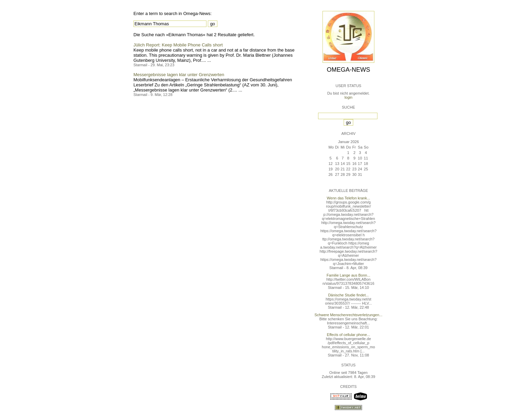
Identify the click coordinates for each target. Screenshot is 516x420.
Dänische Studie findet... (348, 295)
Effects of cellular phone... (348, 335)
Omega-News (348, 70)
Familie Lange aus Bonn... (348, 275)
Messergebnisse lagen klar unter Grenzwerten (179, 75)
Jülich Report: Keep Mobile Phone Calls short (178, 45)
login (348, 97)
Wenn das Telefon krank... (349, 198)
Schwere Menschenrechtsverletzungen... (349, 315)
